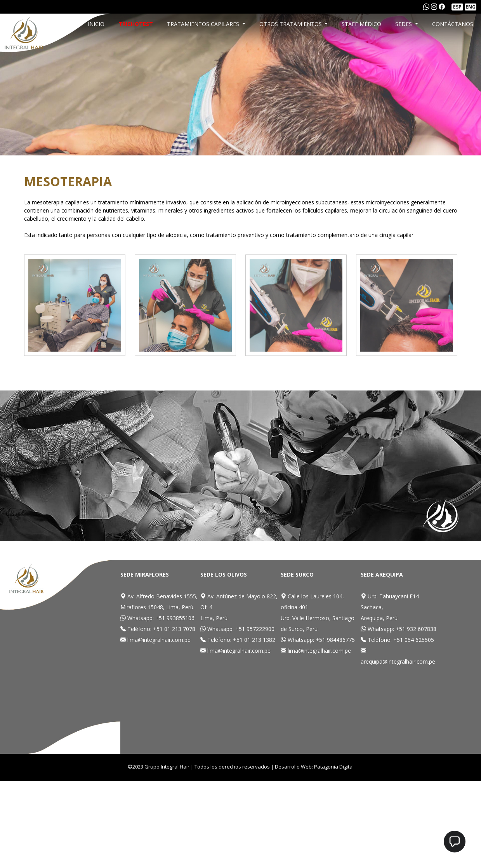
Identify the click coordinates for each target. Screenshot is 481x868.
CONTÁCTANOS (453, 24)
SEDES (404, 24)
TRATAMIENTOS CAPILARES (204, 24)
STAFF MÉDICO (361, 24)
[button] (455, 842)
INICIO (96, 24)
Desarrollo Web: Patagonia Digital (314, 767)
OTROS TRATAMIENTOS (291, 24)
